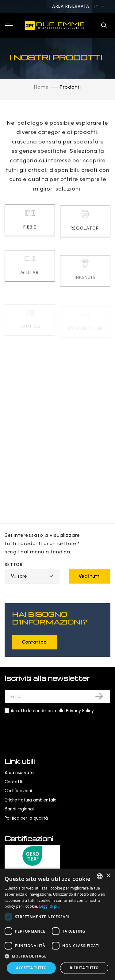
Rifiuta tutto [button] (84, 968)
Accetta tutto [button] (31, 968)
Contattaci (35, 642)
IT (97, 7)
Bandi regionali (20, 809)
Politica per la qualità (26, 818)
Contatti (13, 782)
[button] (57, 956)
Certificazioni (18, 791)
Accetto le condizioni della (52, 711)
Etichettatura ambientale (31, 800)
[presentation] (51, 730)
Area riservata (71, 6)
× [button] (108, 876)
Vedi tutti (90, 576)
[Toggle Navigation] (9, 26)
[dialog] (57, 924)
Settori (14, 565)
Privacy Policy (80, 711)
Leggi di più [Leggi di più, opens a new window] (50, 906)
